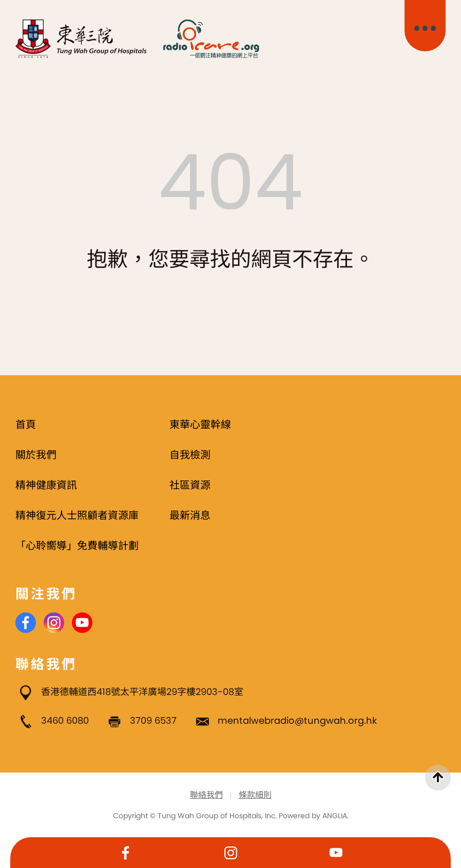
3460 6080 (65, 720)
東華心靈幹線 (200, 425)
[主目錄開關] (425, 26)
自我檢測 (190, 455)
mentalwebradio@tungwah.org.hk (297, 720)
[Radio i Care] (211, 39)
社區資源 (190, 485)
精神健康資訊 (46, 485)
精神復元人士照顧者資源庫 (77, 515)
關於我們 (36, 455)
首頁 (26, 425)
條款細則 (255, 795)
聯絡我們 (206, 795)
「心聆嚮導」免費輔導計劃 (77, 546)
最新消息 (190, 515)
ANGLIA (335, 816)
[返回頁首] (438, 778)
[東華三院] (81, 39)
